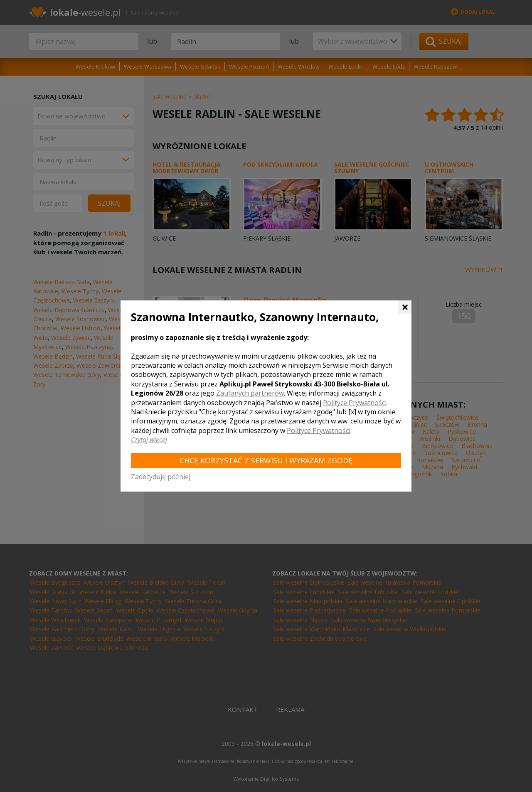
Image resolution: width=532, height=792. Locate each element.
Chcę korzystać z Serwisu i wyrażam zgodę (266, 460)
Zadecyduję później (161, 477)
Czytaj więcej (149, 440)
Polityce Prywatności (355, 403)
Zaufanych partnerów (250, 393)
